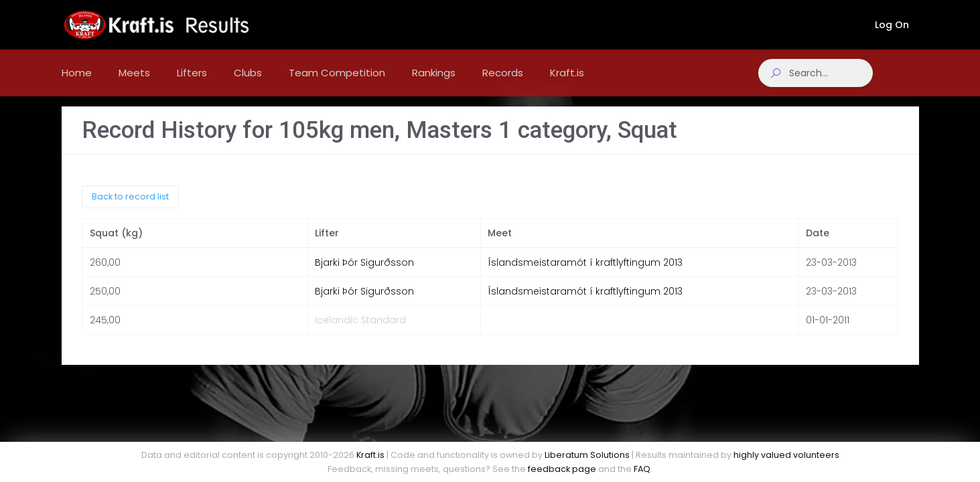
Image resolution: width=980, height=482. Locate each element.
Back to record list (130, 207)
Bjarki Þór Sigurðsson (364, 273)
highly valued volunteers (786, 455)
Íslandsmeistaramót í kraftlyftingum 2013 (585, 273)
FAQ (642, 469)
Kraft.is (370, 455)
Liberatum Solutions (587, 455)
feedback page (562, 469)
